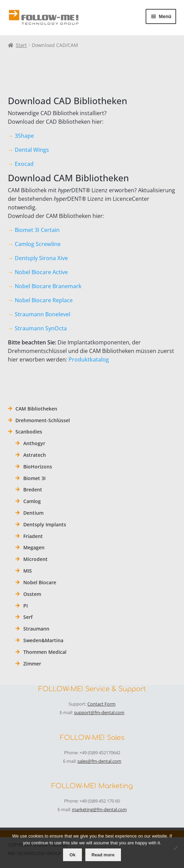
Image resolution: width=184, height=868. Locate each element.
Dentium (33, 513)
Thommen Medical (45, 652)
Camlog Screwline (38, 244)
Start (21, 45)
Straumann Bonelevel (42, 314)
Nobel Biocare (40, 582)
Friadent (33, 536)
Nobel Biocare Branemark (48, 286)
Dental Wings (32, 150)
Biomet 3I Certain (37, 230)
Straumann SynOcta (41, 328)
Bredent (33, 490)
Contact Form (101, 704)
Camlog (32, 501)
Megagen (34, 547)
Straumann (36, 629)
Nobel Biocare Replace (44, 300)
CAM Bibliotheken (36, 409)
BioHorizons (38, 467)
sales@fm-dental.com (99, 761)
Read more (103, 855)
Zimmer (32, 664)
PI (26, 606)
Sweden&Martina (43, 640)
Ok (72, 855)
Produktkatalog (89, 359)
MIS (28, 571)
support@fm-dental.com (99, 712)
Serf (28, 617)
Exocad (24, 164)
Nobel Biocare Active (41, 272)
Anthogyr (34, 443)
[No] (175, 848)
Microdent (35, 559)
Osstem (32, 594)
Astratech (35, 455)
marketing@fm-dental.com (99, 809)
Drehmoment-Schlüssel (43, 420)
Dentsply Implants (45, 524)
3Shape (24, 136)
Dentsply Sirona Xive (41, 258)
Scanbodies (29, 432)
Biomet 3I (34, 478)
